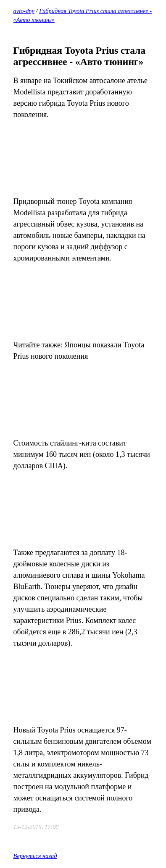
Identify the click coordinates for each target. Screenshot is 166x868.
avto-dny (24, 11)
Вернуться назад (35, 856)
